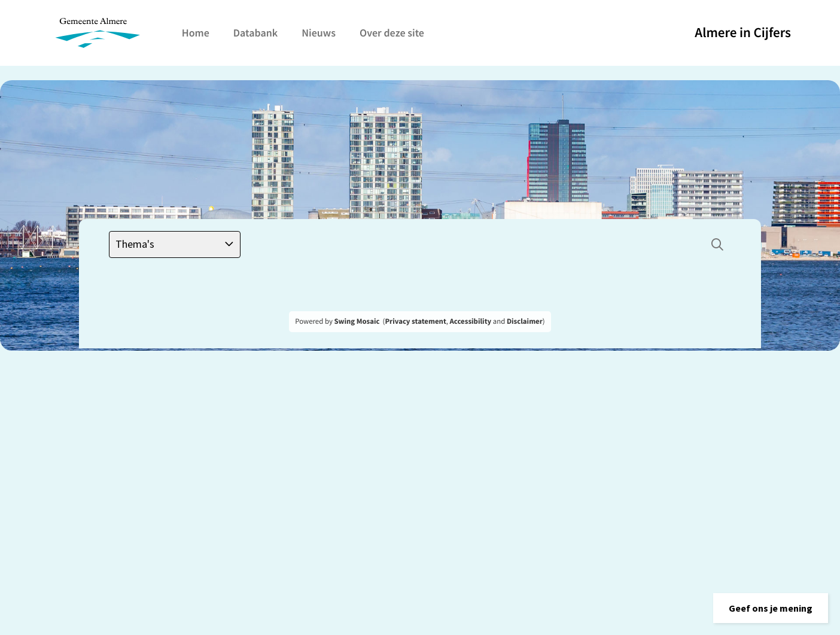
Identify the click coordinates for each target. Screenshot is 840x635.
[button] (771, 608)
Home (196, 33)
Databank (255, 33)
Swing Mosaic (357, 321)
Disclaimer (525, 321)
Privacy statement (415, 321)
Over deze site (392, 33)
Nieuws (319, 33)
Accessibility (471, 321)
